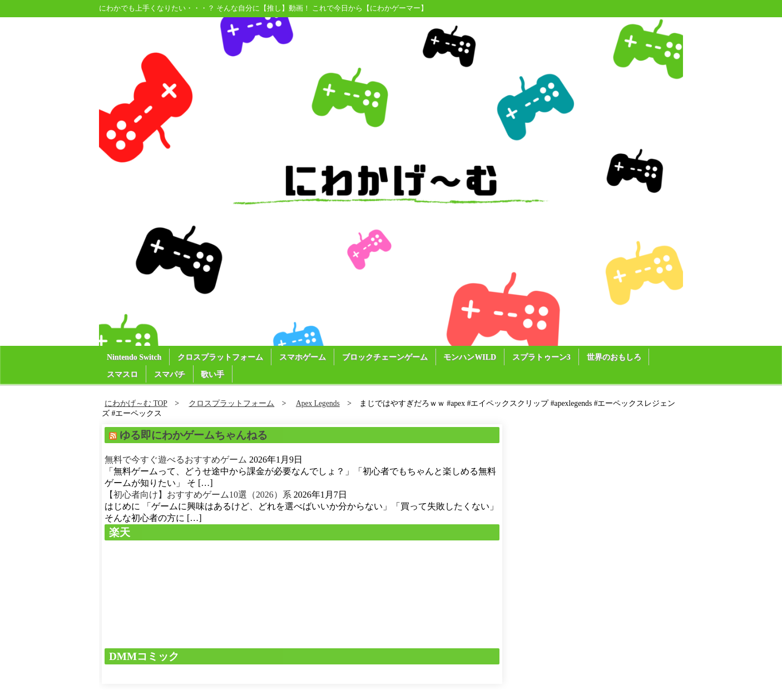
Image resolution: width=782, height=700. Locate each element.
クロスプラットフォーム (221, 357)
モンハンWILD (471, 357)
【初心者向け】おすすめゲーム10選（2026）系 (198, 495)
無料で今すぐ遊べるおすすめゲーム (176, 460)
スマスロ (122, 374)
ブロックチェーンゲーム (385, 357)
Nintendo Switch (134, 357)
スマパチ (170, 374)
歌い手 (213, 374)
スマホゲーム (303, 357)
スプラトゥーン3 (543, 357)
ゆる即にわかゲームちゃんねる (194, 435)
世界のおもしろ (615, 357)
